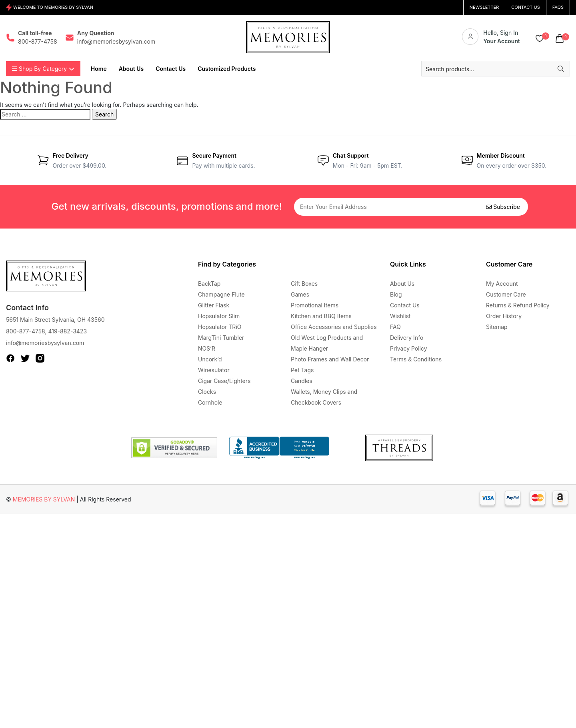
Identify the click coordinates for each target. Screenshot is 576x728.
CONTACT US (526, 7)
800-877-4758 (25, 331)
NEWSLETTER (484, 7)
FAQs (558, 7)
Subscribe (503, 207)
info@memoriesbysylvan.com (45, 343)
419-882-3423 (67, 331)
